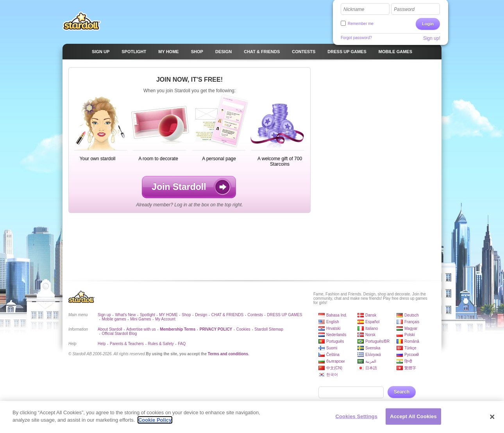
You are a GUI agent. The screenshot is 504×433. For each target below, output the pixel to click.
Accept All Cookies (413, 420)
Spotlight (147, 315)
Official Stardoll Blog (119, 334)
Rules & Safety (161, 344)
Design (201, 315)
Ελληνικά (373, 355)
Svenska (373, 348)
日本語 (371, 368)
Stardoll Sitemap (269, 329)
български (335, 361)
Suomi (332, 348)
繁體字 (410, 368)
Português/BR (377, 341)
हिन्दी (408, 361)
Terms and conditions (228, 354)
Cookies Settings (356, 420)
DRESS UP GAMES (285, 315)
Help (102, 344)
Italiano (372, 328)
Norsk (370, 335)
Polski (410, 335)
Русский (412, 355)
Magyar (411, 328)
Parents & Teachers (127, 344)
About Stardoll (110, 329)
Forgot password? (356, 38)
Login (428, 24)
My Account (165, 319)
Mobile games (114, 319)
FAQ (182, 344)
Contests (255, 315)
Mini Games (140, 319)
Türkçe (410, 348)
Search (402, 392)
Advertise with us (141, 329)
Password (404, 9)
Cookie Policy (155, 423)
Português (335, 341)
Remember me (361, 24)
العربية (371, 361)
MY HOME (168, 315)
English (333, 322)
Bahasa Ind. (337, 315)
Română (412, 341)
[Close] (492, 420)
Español (372, 322)
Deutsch (412, 315)
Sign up (104, 315)
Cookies (243, 329)
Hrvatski (333, 328)
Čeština (333, 355)
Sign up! (432, 38)
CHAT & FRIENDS (227, 315)
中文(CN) (334, 368)
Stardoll (82, 21)
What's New (125, 315)
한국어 (332, 375)
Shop (186, 315)
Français (412, 322)
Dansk (371, 315)
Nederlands (336, 335)
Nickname (354, 9)
